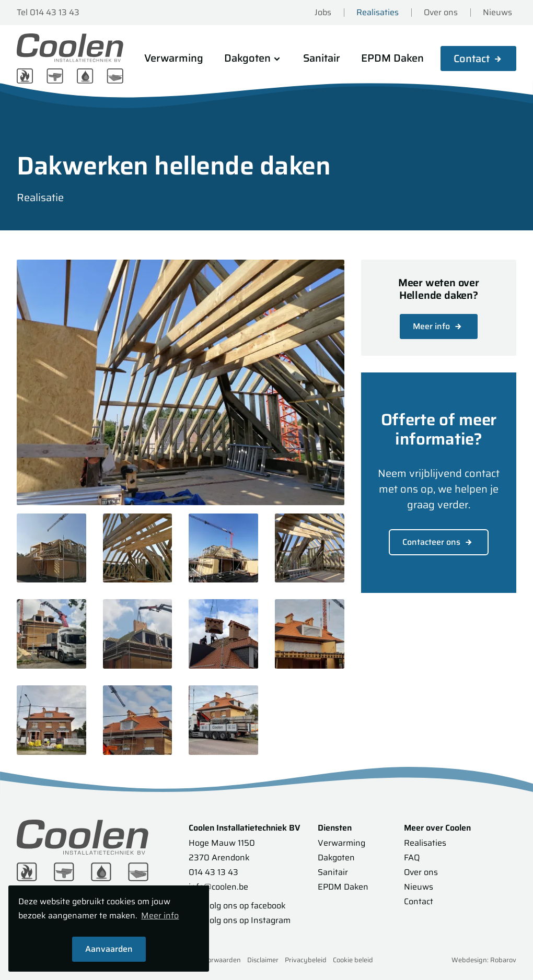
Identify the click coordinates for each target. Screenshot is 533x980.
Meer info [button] (160, 916)
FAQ (412, 857)
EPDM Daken (392, 58)
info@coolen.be (218, 887)
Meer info (439, 326)
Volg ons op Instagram (239, 920)
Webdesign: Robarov (484, 960)
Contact (472, 59)
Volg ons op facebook (236, 905)
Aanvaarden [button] (109, 949)
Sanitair (322, 58)
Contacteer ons (439, 542)
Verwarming (174, 58)
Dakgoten (336, 857)
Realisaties (378, 12)
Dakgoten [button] (253, 58)
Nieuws (497, 12)
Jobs (323, 12)
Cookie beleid (353, 960)
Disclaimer (263, 960)
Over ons (441, 12)
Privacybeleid (306, 960)
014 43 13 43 (213, 872)
